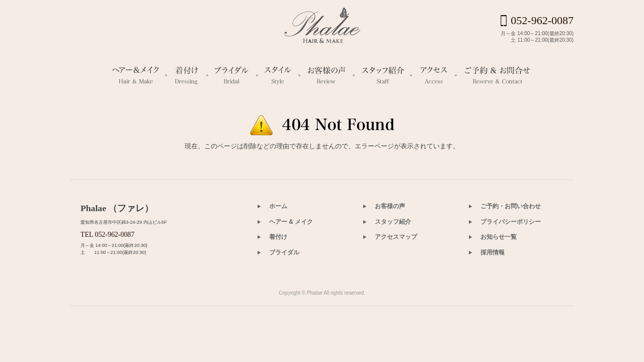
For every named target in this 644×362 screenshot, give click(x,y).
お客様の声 (390, 261)
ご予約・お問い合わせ (511, 261)
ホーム (278, 261)
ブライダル (284, 308)
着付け (278, 292)
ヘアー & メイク (291, 277)
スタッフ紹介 (393, 277)
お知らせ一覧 (499, 292)
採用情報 (493, 308)
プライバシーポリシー (511, 277)
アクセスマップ (396, 292)
